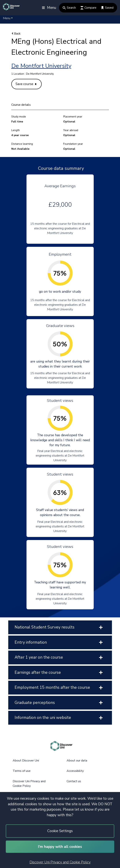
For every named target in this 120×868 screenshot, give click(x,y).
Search (69, 8)
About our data (77, 761)
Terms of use (22, 771)
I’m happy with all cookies (60, 847)
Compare (88, 8)
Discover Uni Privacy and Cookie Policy (60, 862)
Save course (26, 84)
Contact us (74, 781)
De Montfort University (41, 66)
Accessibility (75, 771)
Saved (107, 8)
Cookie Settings (60, 831)
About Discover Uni (26, 761)
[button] (8, 18)
